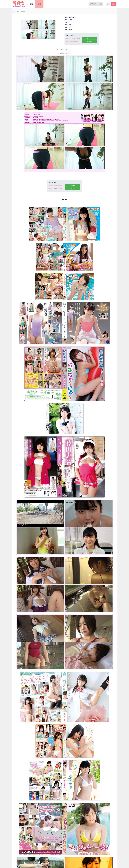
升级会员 (90, 42)
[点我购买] (73, 17)
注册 (113, 4)
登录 (109, 4)
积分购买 (90, 38)
